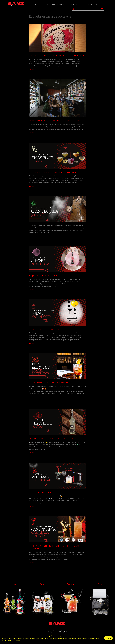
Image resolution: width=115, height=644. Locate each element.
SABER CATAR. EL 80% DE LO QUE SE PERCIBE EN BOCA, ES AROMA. (57, 121)
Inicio (38, 5)
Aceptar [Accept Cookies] (108, 638)
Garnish (60, 5)
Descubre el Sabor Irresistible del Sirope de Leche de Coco (53, 439)
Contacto (98, 5)
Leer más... (32, 69)
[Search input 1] (88, 9)
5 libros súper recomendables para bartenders (48, 383)
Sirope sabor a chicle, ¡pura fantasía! (44, 275)
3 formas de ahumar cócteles (41, 492)
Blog (78, 5)
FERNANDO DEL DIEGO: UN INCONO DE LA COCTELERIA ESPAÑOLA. (57, 55)
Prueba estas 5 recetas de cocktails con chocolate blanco (53, 172)
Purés (53, 5)
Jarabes (45, 5)
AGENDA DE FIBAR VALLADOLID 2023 (45, 329)
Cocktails (70, 5)
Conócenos (87, 5)
